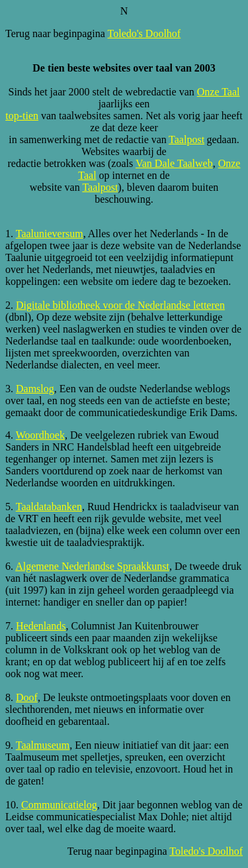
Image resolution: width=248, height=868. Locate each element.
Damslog (35, 389)
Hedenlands (41, 626)
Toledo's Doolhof (145, 33)
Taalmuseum (43, 745)
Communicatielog (59, 805)
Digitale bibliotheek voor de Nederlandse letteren (120, 305)
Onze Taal (219, 92)
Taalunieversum (50, 234)
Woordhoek (40, 435)
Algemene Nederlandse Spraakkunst (92, 566)
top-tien (22, 116)
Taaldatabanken (49, 507)
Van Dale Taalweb (174, 163)
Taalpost (186, 139)
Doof (27, 697)
